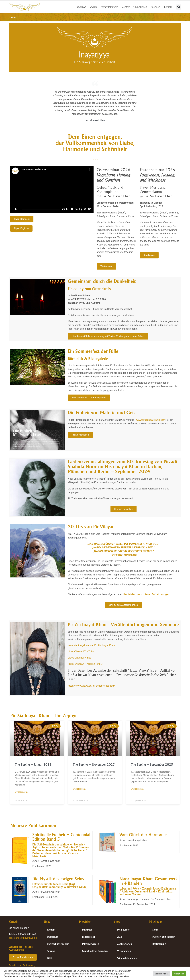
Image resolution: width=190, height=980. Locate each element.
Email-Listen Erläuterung (22, 965)
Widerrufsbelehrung (127, 958)
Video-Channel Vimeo (80, 658)
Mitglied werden (91, 944)
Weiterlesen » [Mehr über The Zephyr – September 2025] (138, 789)
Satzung (51, 951)
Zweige (95, 7)
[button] (179, 7)
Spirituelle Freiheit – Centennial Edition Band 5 (61, 837)
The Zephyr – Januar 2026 (33, 764)
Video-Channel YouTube (81, 652)
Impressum (52, 937)
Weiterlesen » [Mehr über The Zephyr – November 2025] (80, 789)
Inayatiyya (82, 7)
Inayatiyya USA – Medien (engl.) (85, 664)
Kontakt (169, 7)
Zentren (126, 7)
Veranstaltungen (111, 7)
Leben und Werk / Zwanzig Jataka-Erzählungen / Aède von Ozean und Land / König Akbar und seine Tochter (148, 891)
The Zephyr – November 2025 (94, 764)
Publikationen (141, 7)
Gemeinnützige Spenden (95, 951)
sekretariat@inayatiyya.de (23, 938)
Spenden (156, 7)
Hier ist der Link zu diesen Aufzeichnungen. (147, 594)
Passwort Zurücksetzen (164, 937)
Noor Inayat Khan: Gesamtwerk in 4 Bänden (149, 881)
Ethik (50, 958)
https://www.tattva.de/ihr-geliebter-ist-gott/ (91, 686)
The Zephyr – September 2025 (152, 764)
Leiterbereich (89, 937)
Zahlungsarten (125, 944)
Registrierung (159, 944)
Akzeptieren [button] (179, 974)
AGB (120, 937)
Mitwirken (87, 930)
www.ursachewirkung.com (151, 420)
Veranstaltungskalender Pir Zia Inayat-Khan (91, 645)
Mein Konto (123, 930)
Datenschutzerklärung (58, 944)
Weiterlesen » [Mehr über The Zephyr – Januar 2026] (22, 792)
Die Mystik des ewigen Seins (58, 879)
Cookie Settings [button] (162, 974)
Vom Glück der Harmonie (143, 835)
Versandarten (124, 951)
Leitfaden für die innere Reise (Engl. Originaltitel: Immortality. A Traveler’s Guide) (60, 885)
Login (155, 930)
